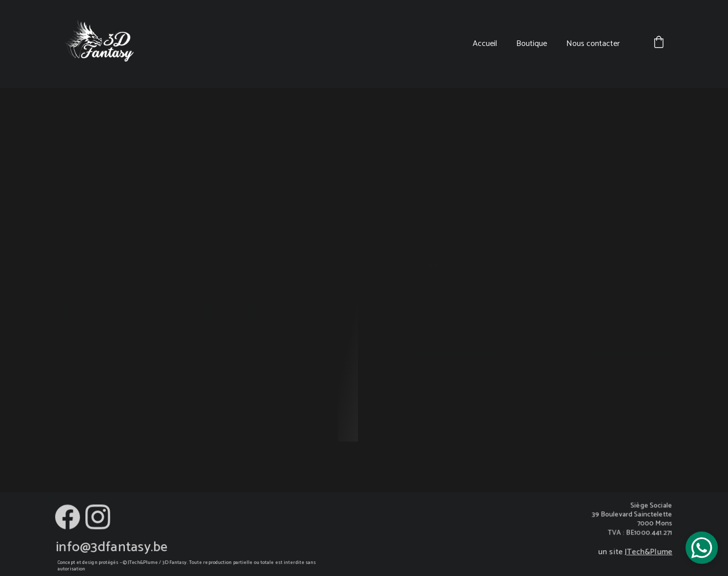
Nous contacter (593, 44)
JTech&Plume (648, 552)
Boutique (532, 44)
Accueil (485, 44)
